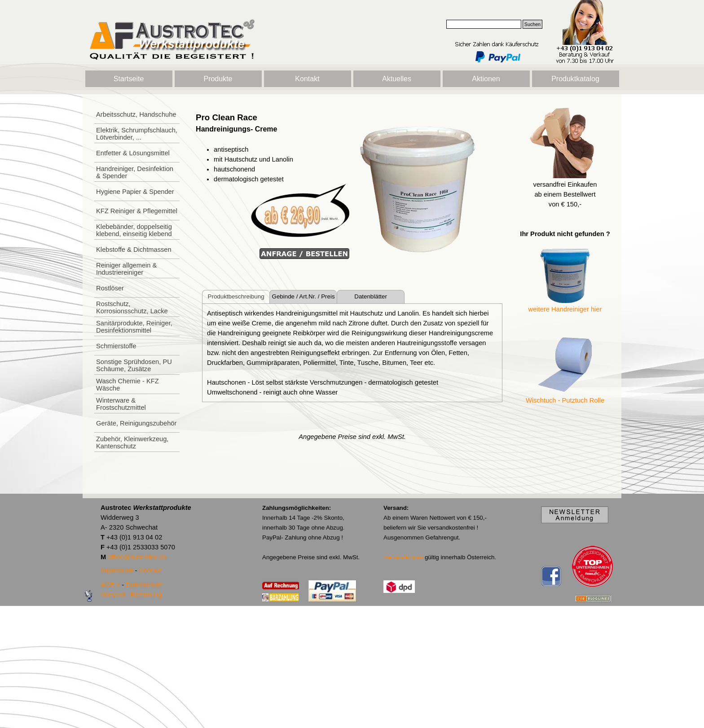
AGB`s (110, 585)
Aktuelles (397, 79)
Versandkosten (403, 557)
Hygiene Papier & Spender (135, 192)
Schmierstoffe (116, 346)
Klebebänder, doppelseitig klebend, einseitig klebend (134, 230)
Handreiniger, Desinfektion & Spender (135, 172)
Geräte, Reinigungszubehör (136, 423)
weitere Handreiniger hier (565, 309)
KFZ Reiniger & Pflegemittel (137, 211)
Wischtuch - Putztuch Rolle (565, 400)
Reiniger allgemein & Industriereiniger (126, 269)
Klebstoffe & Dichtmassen (134, 250)
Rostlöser (110, 288)
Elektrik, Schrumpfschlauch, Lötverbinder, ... (137, 134)
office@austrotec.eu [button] (137, 557)
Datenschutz (144, 585)
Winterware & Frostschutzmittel (121, 404)
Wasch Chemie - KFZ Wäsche (128, 385)
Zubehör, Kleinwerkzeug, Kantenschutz (132, 443)
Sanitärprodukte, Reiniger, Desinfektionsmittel (134, 327)
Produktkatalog (575, 79)
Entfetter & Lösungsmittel (133, 153)
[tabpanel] (273, 186)
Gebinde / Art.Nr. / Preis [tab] (304, 296)
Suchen (532, 24)
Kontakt (307, 79)
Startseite (129, 79)
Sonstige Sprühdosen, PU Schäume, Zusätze (134, 365)
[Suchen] (484, 24)
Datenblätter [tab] (371, 296)
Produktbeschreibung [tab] (236, 296)
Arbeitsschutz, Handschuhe (136, 114)
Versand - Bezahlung (131, 595)
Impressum (117, 570)
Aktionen (486, 79)
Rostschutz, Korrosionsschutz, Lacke (132, 307)
